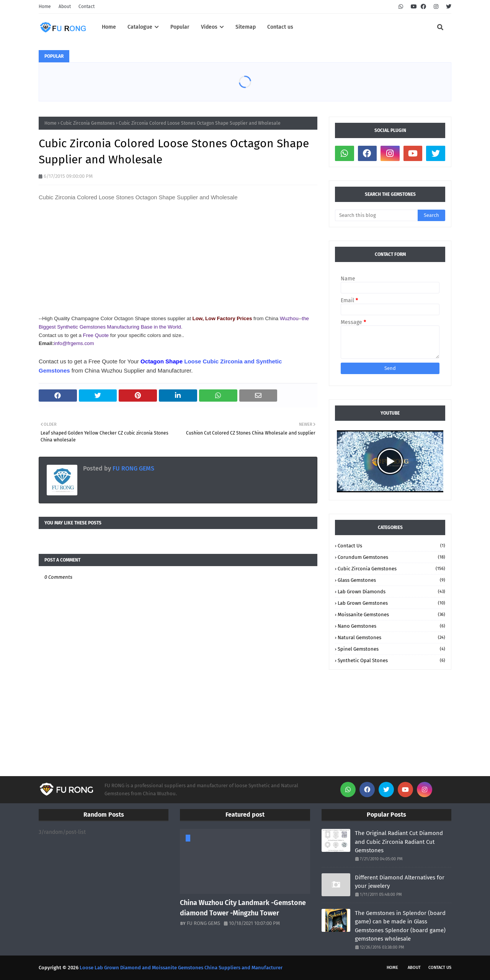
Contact (87, 7)
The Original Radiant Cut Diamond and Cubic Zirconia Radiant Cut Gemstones (399, 842)
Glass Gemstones (391, 580)
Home (45, 7)
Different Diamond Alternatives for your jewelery (400, 882)
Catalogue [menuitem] (140, 27)
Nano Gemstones (391, 626)
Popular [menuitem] (180, 27)
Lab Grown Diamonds (391, 592)
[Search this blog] (376, 215)
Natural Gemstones (391, 637)
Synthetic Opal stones (391, 660)
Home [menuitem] (109, 27)
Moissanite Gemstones (391, 615)
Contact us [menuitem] (280, 27)
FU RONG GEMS (133, 468)
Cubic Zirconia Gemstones (88, 123)
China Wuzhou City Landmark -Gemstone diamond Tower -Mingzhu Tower (243, 908)
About (65, 7)
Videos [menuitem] (209, 27)
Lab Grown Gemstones (391, 603)
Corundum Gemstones (391, 557)
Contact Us (391, 546)
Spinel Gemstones (391, 649)
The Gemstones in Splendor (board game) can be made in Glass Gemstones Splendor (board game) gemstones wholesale (400, 926)
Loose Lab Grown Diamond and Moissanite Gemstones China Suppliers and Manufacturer (181, 968)
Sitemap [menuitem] (246, 27)
